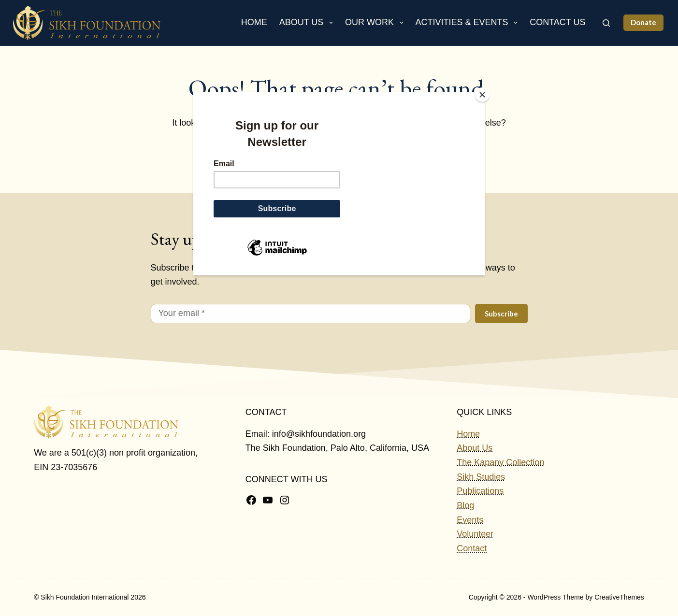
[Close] (482, 95)
